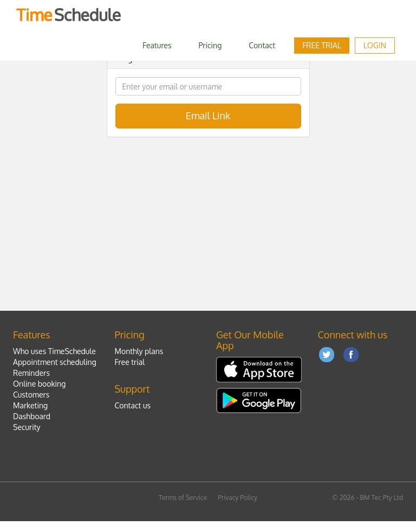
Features (157, 45)
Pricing (210, 45)
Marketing (30, 405)
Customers (31, 395)
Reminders (31, 373)
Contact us (133, 405)
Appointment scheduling (55, 362)
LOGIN (375, 45)
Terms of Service (183, 498)
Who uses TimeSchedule (54, 351)
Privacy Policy (238, 498)
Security (27, 427)
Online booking (39, 384)
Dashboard (32, 416)
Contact (262, 45)
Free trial (322, 45)
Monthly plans (139, 351)
